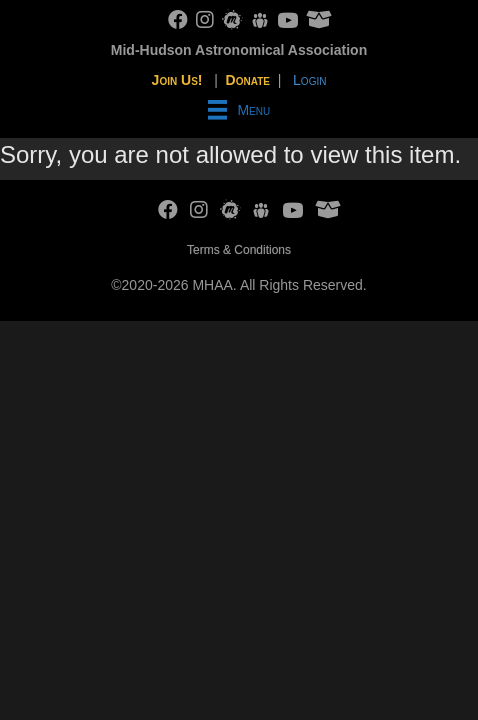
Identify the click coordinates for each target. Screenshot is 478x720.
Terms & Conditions (239, 250)
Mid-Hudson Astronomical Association (239, 50)
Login (309, 80)
